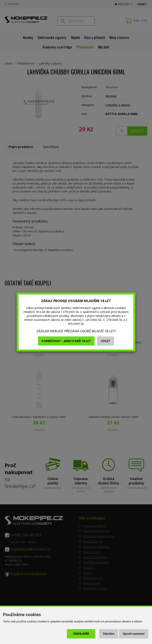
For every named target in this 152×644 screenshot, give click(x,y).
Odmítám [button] (109, 634)
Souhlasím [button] (81, 634)
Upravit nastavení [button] (134, 634)
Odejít (105, 341)
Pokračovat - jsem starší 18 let (66, 341)
